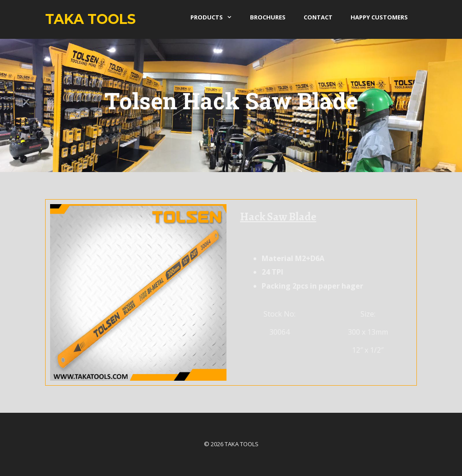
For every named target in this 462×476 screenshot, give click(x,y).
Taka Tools (90, 19)
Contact (318, 17)
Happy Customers (379, 17)
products (216, 17)
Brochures (268, 17)
